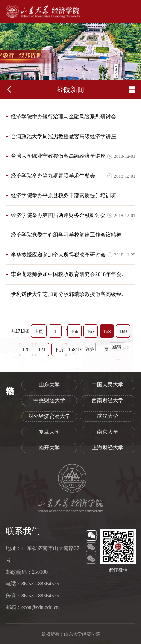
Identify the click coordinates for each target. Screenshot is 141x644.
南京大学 (108, 432)
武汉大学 (108, 416)
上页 (39, 332)
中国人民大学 (108, 385)
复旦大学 (49, 432)
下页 (59, 350)
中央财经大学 (49, 400)
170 (26, 350)
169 (123, 332)
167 (91, 332)
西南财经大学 (108, 400)
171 (42, 350)
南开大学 (49, 448)
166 (74, 332)
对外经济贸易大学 (49, 416)
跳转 (117, 347)
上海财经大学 (108, 448)
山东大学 (49, 385)
